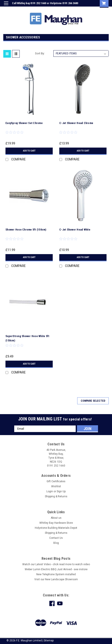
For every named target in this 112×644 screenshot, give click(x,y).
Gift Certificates (56, 481)
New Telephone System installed (56, 574)
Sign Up (88, 10)
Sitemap (49, 641)
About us (56, 518)
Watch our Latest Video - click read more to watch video (56, 564)
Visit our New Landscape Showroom (56, 579)
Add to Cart (29, 151)
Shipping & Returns (56, 496)
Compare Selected (93, 401)
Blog (56, 543)
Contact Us (56, 538)
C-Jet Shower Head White (75, 230)
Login (76, 10)
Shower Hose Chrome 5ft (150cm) (26, 230)
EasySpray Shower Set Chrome (24, 123)
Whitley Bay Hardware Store (56, 523)
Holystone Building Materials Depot (56, 528)
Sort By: (40, 53)
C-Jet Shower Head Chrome (76, 123)
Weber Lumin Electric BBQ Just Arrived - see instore (56, 569)
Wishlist (56, 486)
